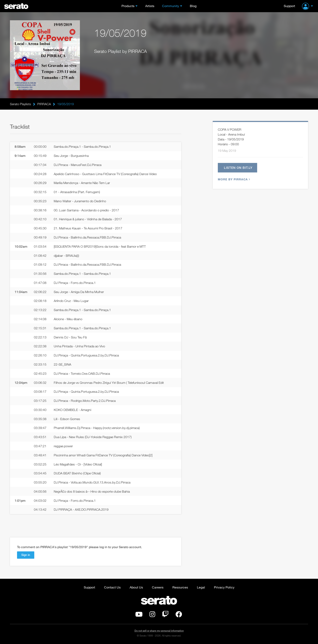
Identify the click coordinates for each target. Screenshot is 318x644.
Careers (158, 587)
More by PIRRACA (233, 179)
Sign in (26, 555)
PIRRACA (44, 104)
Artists (150, 6)
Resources (180, 587)
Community (171, 6)
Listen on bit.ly (238, 168)
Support (289, 6)
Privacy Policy (224, 587)
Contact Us (112, 587)
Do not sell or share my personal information (159, 631)
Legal (201, 587)
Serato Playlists (20, 104)
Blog (193, 6)
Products (128, 6)
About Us (136, 587)
